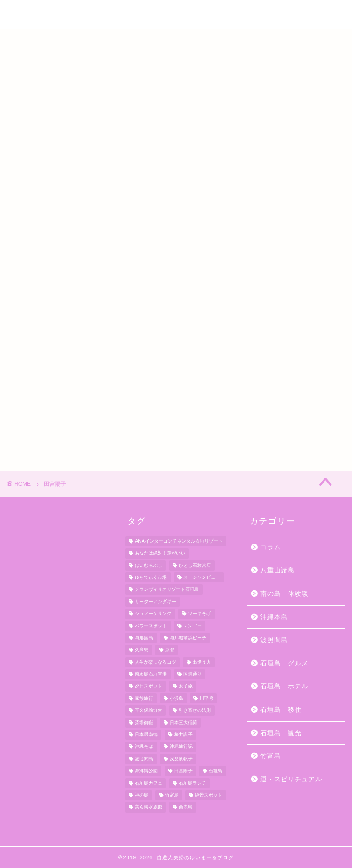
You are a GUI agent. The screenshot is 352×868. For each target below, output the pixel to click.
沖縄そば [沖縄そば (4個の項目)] (144, 747)
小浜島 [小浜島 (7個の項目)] (176, 698)
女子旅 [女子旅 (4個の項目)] (186, 686)
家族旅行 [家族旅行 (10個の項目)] (144, 698)
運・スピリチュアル (291, 779)
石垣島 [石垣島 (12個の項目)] (215, 771)
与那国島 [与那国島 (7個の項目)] (144, 638)
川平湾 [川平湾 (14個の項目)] (206, 698)
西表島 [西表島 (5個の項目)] (186, 807)
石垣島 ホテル (284, 686)
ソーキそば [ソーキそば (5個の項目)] (199, 614)
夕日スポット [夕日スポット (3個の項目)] (148, 686)
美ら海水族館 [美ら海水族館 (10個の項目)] (148, 807)
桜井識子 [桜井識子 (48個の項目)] (183, 734)
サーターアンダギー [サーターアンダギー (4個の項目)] (155, 602)
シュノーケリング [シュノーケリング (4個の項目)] (153, 614)
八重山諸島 (278, 570)
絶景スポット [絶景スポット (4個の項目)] (209, 795)
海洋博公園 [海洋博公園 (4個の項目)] (146, 771)
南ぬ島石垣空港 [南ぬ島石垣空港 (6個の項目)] (151, 674)
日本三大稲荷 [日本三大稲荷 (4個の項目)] (183, 722)
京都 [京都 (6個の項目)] (170, 650)
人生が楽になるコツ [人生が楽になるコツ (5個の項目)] (155, 662)
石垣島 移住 (281, 710)
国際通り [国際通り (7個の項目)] (192, 674)
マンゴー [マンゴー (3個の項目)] (192, 626)
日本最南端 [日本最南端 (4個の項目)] (146, 734)
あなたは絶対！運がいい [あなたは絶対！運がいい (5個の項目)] (160, 553)
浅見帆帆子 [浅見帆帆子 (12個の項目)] (181, 759)
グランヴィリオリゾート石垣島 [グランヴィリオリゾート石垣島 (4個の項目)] (167, 590)
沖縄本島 (274, 617)
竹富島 (271, 756)
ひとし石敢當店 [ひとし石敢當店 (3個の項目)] (195, 565)
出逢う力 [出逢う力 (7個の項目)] (202, 662)
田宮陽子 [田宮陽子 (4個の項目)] (183, 771)
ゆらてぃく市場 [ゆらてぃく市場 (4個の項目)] (151, 577)
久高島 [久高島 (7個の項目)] (142, 650)
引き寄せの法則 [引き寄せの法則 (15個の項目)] (195, 711)
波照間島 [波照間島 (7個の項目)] (144, 759)
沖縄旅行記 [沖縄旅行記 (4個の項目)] (181, 747)
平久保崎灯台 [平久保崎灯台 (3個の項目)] (148, 711)
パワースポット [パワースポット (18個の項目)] (151, 626)
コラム (271, 547)
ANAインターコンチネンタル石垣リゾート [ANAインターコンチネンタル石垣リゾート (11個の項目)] (179, 541)
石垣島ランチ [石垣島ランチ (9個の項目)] (192, 783)
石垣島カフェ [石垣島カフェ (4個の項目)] (148, 783)
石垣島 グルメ (284, 663)
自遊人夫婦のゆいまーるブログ (176, 14)
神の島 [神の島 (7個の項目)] (142, 795)
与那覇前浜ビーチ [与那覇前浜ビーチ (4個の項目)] (188, 638)
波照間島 (274, 640)
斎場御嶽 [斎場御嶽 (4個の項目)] (144, 722)
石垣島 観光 (281, 733)
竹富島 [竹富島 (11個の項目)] (172, 795)
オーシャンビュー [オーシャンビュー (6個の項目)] (202, 577)
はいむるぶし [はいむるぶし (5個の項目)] (148, 565)
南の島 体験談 (284, 594)
